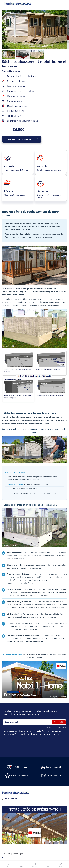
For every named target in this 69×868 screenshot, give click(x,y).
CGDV (3, 854)
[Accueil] (16, 4)
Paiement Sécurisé (10, 858)
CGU (9, 854)
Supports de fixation (16, 484)
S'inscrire (59, 722)
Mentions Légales (18, 854)
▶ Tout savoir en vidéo (13, 655)
